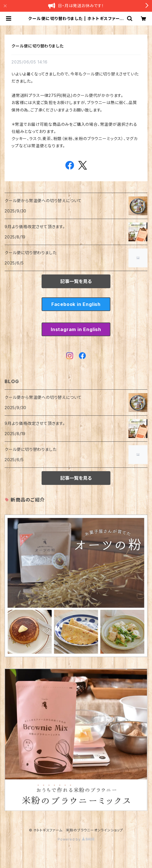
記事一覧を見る (76, 281)
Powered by (76, 839)
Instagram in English (76, 329)
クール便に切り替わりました (37, 46)
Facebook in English (76, 304)
